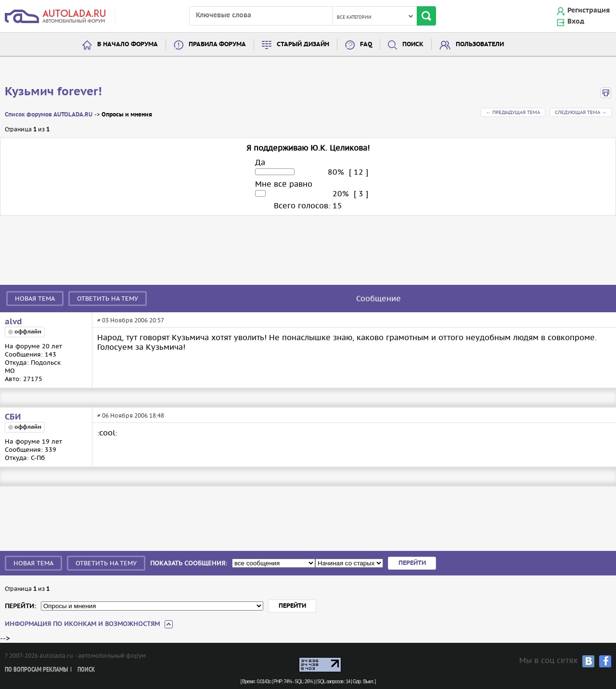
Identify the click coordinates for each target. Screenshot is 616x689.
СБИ (13, 417)
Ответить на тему (108, 299)
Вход (576, 22)
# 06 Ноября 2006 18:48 (131, 415)
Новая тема (35, 299)
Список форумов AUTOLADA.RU (49, 115)
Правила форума (217, 45)
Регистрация (589, 11)
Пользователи (480, 45)
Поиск (413, 45)
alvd (13, 322)
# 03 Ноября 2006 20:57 (131, 320)
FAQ (366, 45)
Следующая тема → (581, 112)
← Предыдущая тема (513, 112)
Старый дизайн (303, 45)
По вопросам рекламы (36, 670)
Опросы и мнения (127, 115)
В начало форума (128, 45)
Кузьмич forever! (53, 92)
